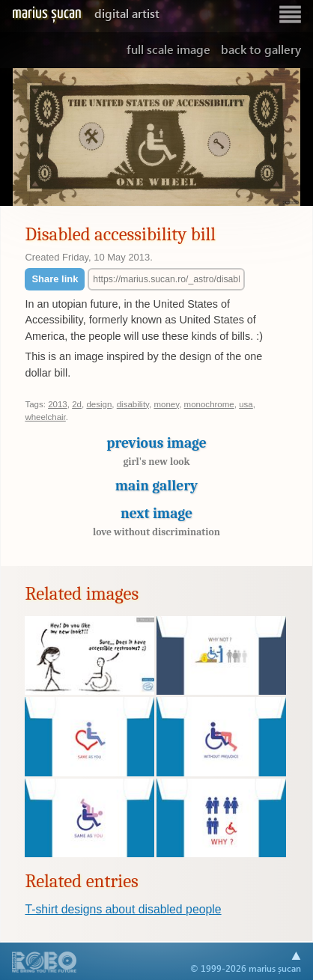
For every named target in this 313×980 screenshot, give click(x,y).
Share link (55, 279)
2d (77, 404)
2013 (58, 404)
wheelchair (45, 417)
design (99, 404)
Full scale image (168, 49)
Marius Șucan (86, 13)
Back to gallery (261, 49)
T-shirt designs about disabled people (123, 909)
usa (246, 404)
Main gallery (156, 486)
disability (133, 404)
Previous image (156, 455)
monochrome (209, 404)
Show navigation (290, 15)
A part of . (45, 964)
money (166, 404)
